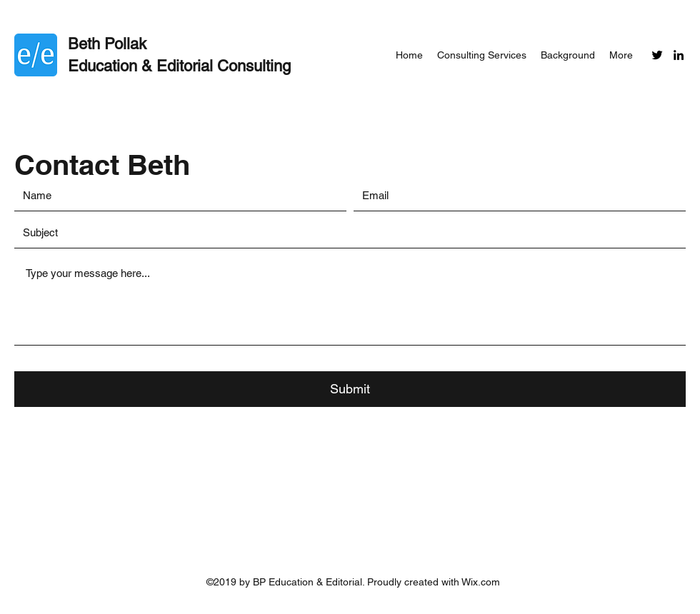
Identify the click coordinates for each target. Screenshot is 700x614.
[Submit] (350, 389)
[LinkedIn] (679, 55)
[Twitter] (657, 55)
